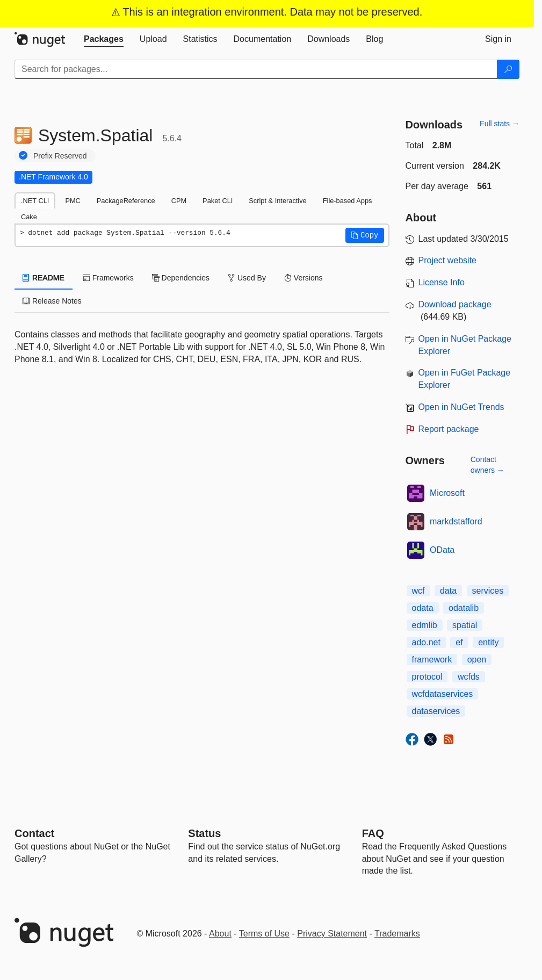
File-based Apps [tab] (348, 201)
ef (459, 642)
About (220, 934)
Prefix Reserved (60, 156)
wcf (418, 591)
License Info (442, 282)
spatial (465, 625)
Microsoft (447, 493)
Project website (448, 260)
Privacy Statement (332, 934)
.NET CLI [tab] (35, 201)
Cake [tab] (29, 217)
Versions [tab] (303, 278)
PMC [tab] (73, 201)
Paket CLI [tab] (218, 201)
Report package (449, 429)
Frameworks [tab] (108, 278)
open (477, 660)
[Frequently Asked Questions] (373, 833)
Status (204, 833)
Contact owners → (487, 465)
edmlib (425, 625)
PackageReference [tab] (126, 201)
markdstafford (456, 521)
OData (442, 550)
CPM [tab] (179, 201)
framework (432, 660)
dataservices (436, 711)
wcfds (469, 677)
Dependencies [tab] (181, 278)
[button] (365, 235)
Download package (455, 304)
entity (488, 642)
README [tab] (44, 278)
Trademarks (397, 934)
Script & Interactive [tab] (277, 201)
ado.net (426, 642)
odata (423, 608)
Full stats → (500, 124)
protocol (427, 677)
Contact (34, 833)
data (448, 591)
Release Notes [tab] (52, 301)
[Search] (508, 69)
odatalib (464, 608)
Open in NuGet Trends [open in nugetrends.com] (461, 407)
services (488, 591)
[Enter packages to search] (256, 69)
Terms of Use (264, 934)
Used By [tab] (247, 278)
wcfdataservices (443, 694)
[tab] (104, 39)
